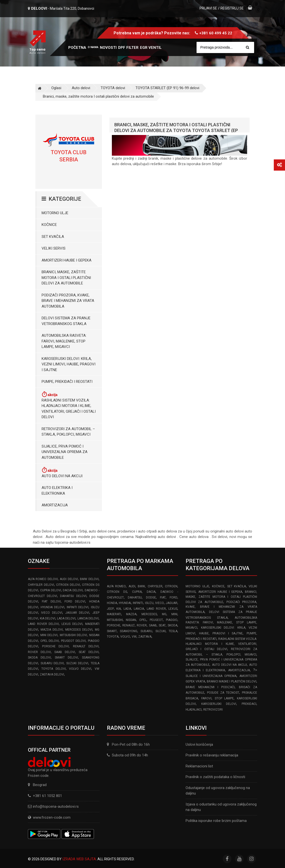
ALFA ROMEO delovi (43, 579)
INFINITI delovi (78, 607)
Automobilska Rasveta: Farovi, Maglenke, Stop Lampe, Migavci (64, 341)
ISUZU (149, 603)
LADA (127, 609)
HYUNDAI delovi (53, 607)
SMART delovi (66, 658)
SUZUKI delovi (77, 663)
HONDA (112, 603)
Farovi (206, 698)
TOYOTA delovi (113, 88)
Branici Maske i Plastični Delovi (232, 681)
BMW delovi (89, 579)
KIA (119, 609)
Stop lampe (224, 698)
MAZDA (131, 614)
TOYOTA (113, 637)
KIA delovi (48, 618)
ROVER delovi (39, 652)
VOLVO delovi (80, 669)
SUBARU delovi (52, 663)
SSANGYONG (129, 631)
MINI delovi (49, 635)
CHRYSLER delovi (41, 585)
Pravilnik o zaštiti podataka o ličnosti (215, 777)
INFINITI (138, 603)
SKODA (173, 625)
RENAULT (129, 625)
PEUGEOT (156, 620)
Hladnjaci (194, 710)
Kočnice (49, 225)
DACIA (151, 592)
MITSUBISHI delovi (73, 635)
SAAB (153, 625)
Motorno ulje (55, 213)
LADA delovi (66, 618)
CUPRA (137, 592)
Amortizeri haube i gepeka (67, 260)
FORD (174, 598)
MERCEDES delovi (79, 630)
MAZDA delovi (52, 630)
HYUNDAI (125, 603)
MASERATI (114, 614)
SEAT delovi (89, 652)
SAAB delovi (65, 652)
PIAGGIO (172, 620)
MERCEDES (149, 614)
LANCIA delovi (88, 618)
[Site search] (225, 47)
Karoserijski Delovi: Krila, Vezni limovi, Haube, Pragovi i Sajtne (69, 364)
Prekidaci (249, 704)
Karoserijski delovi (219, 704)
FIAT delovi (51, 601)
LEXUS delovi (72, 624)
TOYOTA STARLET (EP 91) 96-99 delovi (167, 88)
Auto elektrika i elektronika (57, 491)
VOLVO (125, 637)
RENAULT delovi (86, 646)
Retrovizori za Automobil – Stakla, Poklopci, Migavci (68, 432)
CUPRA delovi (51, 590)
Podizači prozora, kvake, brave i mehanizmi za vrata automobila (68, 301)
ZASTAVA (145, 637)
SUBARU (146, 631)
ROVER (142, 625)
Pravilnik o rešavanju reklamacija (212, 755)
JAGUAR (172, 603)
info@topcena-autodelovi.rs (56, 806)
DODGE (151, 598)
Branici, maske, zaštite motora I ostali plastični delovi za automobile (98, 96)
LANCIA (139, 609)
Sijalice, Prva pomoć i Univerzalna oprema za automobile (65, 452)
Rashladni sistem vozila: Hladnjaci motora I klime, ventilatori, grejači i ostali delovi (69, 405)
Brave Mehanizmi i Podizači (210, 687)
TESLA (173, 631)
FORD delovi (75, 601)
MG (164, 614)
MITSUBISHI (115, 620)
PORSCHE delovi (55, 646)
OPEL (143, 620)
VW (134, 637)
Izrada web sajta (79, 859)
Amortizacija (55, 505)
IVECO (160, 603)
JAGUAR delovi (77, 613)
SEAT (162, 625)
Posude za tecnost (223, 693)
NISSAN (131, 620)
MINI (174, 614)
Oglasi (56, 88)
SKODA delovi (39, 658)
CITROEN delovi (68, 585)
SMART (112, 631)
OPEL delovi (50, 641)
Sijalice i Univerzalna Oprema (211, 676)
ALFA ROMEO (116, 586)
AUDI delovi (69, 579)
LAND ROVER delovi (43, 624)
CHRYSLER (155, 586)
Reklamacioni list (199, 766)
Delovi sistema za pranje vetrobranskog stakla (66, 321)
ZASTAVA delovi (52, 674)
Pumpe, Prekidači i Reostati (67, 382)
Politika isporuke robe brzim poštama (216, 821)
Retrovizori (213, 710)
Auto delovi (81, 88)
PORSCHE (114, 625)
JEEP (110, 609)
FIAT (163, 598)
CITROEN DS (117, 592)
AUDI (132, 586)
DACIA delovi (73, 590)
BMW (141, 586)
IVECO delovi (52, 613)
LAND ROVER (156, 609)
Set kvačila (53, 237)
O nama (93, 47)
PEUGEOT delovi (73, 641)
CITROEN (171, 586)
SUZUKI (161, 631)
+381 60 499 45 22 (216, 33)
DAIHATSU (135, 598)
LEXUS (173, 609)
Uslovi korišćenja (199, 744)
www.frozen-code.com (49, 817)
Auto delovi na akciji (62, 472)
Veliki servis (54, 248)
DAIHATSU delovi (73, 596)
